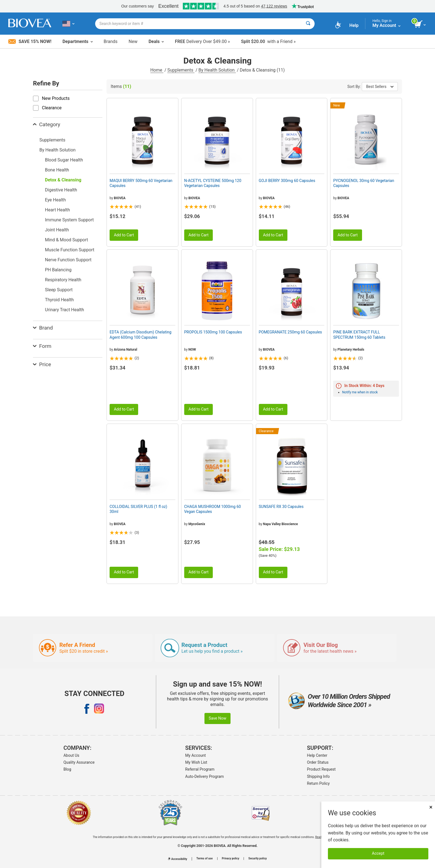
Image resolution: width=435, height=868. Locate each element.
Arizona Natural (125, 350)
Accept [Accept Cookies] (378, 853)
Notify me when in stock (360, 392)
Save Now (217, 718)
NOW (192, 350)
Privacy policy (231, 859)
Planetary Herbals (351, 350)
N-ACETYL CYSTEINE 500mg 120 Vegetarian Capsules (213, 183)
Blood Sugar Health (64, 160)
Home (157, 70)
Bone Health (57, 170)
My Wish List (196, 762)
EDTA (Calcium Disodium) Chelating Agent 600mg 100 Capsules (141, 335)
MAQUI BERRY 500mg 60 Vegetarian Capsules (141, 183)
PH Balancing (58, 270)
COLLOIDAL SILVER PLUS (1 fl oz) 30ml (138, 509)
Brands (111, 41)
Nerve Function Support (68, 260)
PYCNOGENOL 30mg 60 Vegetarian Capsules (364, 183)
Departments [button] (77, 41)
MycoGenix (197, 524)
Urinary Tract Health (65, 310)
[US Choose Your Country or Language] (68, 24)
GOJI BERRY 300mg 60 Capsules (287, 181)
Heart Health (57, 210)
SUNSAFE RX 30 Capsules (281, 507)
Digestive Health (61, 190)
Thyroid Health (59, 300)
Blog (67, 769)
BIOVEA (120, 198)
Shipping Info (318, 776)
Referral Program (200, 769)
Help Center (317, 755)
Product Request (321, 769)
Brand (43, 328)
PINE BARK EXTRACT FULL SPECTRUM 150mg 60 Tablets (359, 335)
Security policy (257, 859)
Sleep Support (59, 290)
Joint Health (57, 230)
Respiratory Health (63, 280)
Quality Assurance (79, 762)
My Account (196, 755)
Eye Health (55, 200)
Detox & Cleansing (63, 180)
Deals (156, 41)
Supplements (181, 70)
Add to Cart (124, 235)
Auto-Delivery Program (205, 776)
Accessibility (178, 859)
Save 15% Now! (30, 41)
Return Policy (318, 783)
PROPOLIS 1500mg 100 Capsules (213, 332)
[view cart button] (420, 24)
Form (42, 346)
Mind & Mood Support (66, 240)
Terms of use (205, 859)
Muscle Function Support (70, 250)
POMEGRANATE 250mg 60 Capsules (290, 332)
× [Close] (431, 807)
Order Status (318, 762)
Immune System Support (69, 220)
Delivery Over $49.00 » (202, 41)
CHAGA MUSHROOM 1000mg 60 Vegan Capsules (213, 509)
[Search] (308, 24)
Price (42, 364)
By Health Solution (217, 70)
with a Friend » (268, 41)
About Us (71, 755)
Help (354, 25)
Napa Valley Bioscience (280, 524)
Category (47, 124)
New (133, 41)
